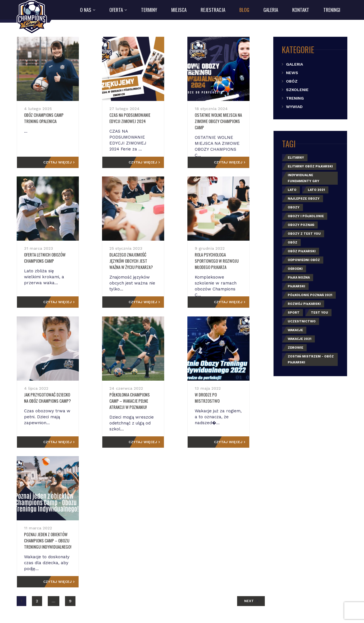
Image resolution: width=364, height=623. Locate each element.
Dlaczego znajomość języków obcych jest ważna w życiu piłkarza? (136, 261)
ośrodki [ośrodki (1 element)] (295, 269)
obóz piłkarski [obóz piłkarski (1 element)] (302, 251)
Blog (244, 10)
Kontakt (301, 10)
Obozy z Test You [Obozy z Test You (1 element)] (304, 234)
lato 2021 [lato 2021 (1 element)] (316, 190)
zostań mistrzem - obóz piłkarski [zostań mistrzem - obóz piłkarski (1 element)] (311, 359)
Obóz (292, 81)
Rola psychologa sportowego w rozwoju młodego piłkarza (224, 258)
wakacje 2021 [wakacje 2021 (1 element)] (300, 339)
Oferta (116, 10)
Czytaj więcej (72, 162)
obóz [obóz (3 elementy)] (292, 242)
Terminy (149, 10)
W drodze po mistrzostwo (219, 395)
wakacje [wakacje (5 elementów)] (295, 330)
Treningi (332, 10)
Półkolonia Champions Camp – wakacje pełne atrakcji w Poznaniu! (136, 401)
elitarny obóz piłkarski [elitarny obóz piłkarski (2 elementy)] (310, 166)
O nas (86, 10)
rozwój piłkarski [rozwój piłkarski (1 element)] (304, 304)
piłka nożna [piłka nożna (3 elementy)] (299, 278)
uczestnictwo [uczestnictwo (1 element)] (302, 321)
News (292, 73)
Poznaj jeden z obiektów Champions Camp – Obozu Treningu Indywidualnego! (48, 540)
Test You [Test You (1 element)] (319, 313)
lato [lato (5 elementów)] (292, 190)
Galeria (271, 10)
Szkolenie (297, 90)
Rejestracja (213, 10)
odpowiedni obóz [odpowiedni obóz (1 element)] (304, 260)
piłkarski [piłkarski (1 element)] (296, 286)
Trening (295, 98)
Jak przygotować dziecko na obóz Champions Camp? (54, 398)
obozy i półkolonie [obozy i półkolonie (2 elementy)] (306, 216)
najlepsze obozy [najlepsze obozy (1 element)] (304, 199)
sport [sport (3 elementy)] (294, 313)
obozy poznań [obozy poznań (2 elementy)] (301, 225)
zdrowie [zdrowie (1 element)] (295, 348)
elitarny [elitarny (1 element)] (296, 158)
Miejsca (179, 10)
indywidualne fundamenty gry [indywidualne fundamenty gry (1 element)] (304, 178)
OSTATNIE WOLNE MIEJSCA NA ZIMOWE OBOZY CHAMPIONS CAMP (225, 118)
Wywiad (294, 107)
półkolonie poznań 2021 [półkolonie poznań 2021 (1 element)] (310, 295)
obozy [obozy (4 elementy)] (294, 207)
